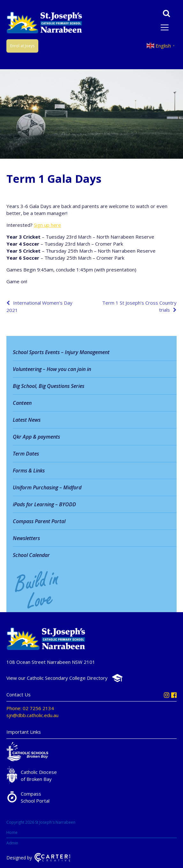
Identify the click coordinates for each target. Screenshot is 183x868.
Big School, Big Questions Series (49, 386)
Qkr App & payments (36, 437)
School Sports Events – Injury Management (61, 352)
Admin (12, 843)
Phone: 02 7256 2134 (30, 708)
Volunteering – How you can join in (52, 369)
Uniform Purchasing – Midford (47, 487)
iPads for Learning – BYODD (44, 504)
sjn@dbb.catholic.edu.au (32, 715)
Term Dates (26, 454)
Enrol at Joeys (22, 46)
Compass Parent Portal (39, 521)
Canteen (22, 403)
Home (12, 832)
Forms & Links (29, 471)
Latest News (27, 420)
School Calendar (31, 555)
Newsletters (26, 538)
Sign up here (47, 225)
